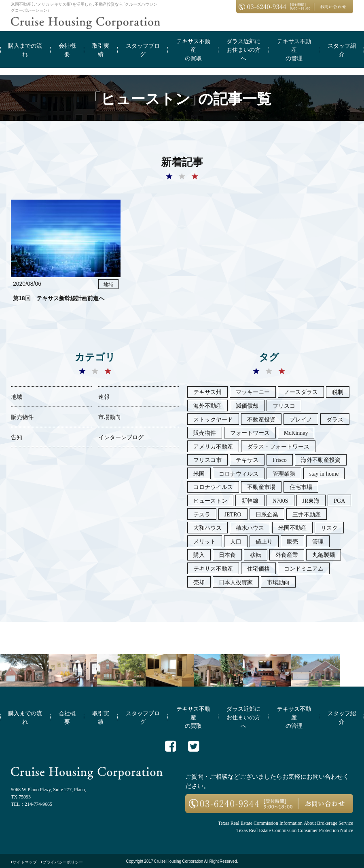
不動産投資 (261, 419)
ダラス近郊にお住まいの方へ (243, 49)
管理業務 (284, 473)
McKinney (296, 432)
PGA (339, 500)
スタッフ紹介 (342, 50)
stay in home (324, 473)
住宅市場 (301, 487)
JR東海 (311, 500)
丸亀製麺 (324, 554)
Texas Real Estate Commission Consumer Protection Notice (295, 830)
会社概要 (67, 50)
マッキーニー (253, 392)
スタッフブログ (143, 50)
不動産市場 (261, 487)
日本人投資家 (236, 582)
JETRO (233, 514)
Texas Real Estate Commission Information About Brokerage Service (286, 823)
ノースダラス (301, 392)
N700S (280, 500)
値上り (264, 541)
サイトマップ (25, 862)
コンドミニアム (304, 568)
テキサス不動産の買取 (193, 49)
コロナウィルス (239, 473)
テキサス (247, 459)
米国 (199, 473)
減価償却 (247, 405)
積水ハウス (250, 527)
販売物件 (22, 417)
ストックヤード (213, 419)
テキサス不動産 (213, 568)
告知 (17, 437)
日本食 (227, 554)
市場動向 (110, 417)
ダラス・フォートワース (278, 446)
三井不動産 (307, 514)
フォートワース (250, 432)
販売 (292, 541)
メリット (205, 541)
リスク (329, 527)
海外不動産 (207, 405)
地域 (17, 396)
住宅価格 (258, 568)
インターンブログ (121, 437)
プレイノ (301, 419)
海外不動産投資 (321, 459)
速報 (104, 396)
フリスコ (284, 405)
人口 (236, 541)
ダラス (335, 419)
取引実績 (101, 50)
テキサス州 (207, 392)
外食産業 (287, 554)
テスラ (202, 514)
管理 (318, 541)
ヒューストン (210, 500)
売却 (199, 582)
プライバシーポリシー (63, 862)
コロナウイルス (213, 487)
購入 (199, 554)
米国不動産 (292, 527)
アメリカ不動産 (213, 446)
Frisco (280, 459)
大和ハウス (207, 527)
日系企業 (267, 514)
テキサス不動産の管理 (294, 49)
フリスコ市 (207, 459)
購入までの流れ (25, 50)
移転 (256, 554)
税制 (338, 392)
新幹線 (250, 500)
